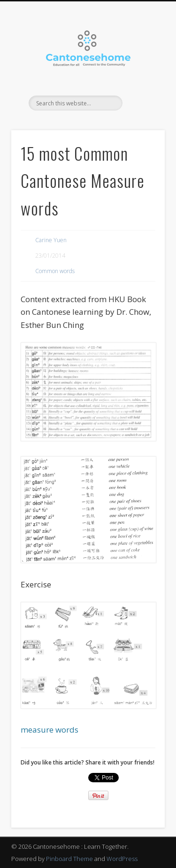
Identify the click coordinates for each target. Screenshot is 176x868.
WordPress (122, 859)
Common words (55, 271)
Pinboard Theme (69, 859)
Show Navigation (142, 84)
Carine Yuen (51, 240)
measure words (50, 730)
